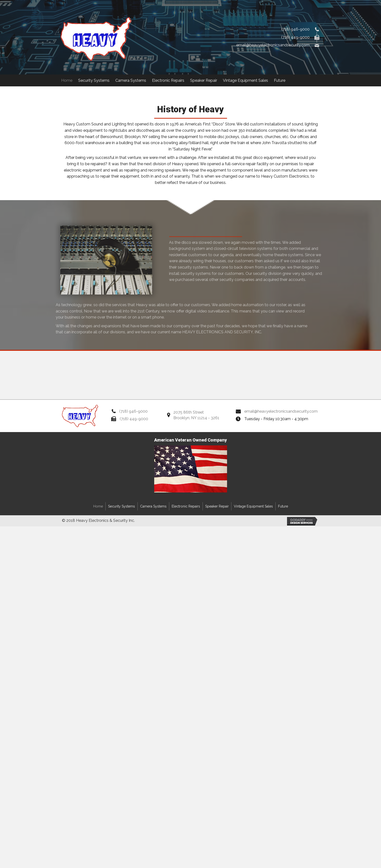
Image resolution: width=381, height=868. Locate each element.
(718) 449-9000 (295, 37)
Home (98, 506)
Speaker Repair (217, 506)
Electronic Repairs (186, 506)
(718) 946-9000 (295, 29)
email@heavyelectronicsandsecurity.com (273, 45)
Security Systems (122, 506)
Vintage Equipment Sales (253, 506)
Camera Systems (153, 506)
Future (283, 506)
